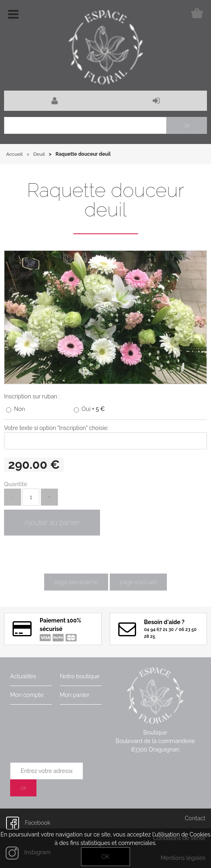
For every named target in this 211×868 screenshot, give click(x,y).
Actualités (23, 676)
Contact (195, 818)
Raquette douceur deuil (106, 200)
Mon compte (27, 695)
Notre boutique (80, 676)
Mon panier (75, 695)
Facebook (28, 823)
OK (106, 857)
